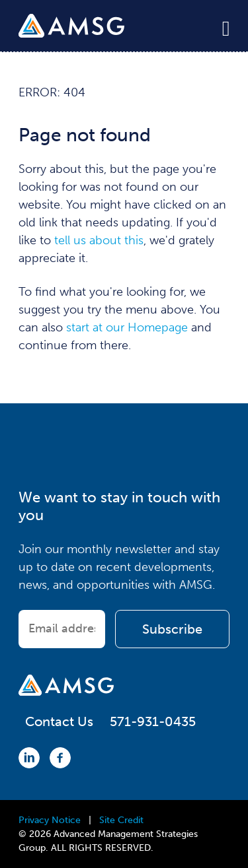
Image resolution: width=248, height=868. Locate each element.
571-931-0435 (153, 721)
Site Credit (121, 820)
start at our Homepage (127, 327)
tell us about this (99, 240)
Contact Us (59, 721)
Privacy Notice (50, 820)
